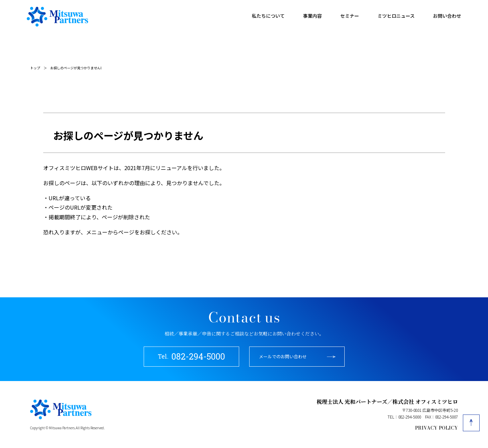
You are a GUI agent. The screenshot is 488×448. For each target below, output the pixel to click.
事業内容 (312, 16)
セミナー (350, 16)
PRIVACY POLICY (436, 428)
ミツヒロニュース (396, 16)
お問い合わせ (447, 16)
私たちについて (268, 16)
